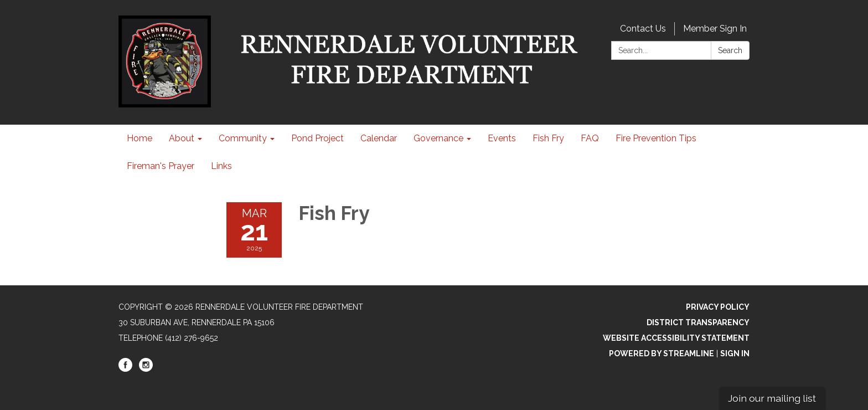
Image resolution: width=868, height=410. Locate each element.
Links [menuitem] (221, 166)
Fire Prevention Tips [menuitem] (656, 138)
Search (730, 50)
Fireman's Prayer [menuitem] (161, 166)
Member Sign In (715, 29)
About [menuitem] (182, 138)
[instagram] (146, 369)
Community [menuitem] (243, 138)
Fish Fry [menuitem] (548, 138)
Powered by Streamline (662, 353)
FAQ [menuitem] (590, 138)
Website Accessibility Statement (676, 338)
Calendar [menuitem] (379, 138)
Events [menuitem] (502, 138)
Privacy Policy (718, 307)
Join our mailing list (772, 398)
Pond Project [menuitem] (317, 138)
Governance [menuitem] (438, 138)
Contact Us (643, 29)
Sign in (735, 353)
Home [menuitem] (139, 138)
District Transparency (698, 322)
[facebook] (125, 369)
